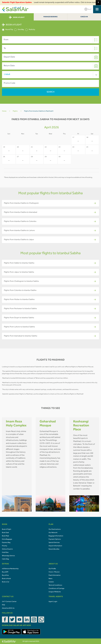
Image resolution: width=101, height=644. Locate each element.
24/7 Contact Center (9, 602)
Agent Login (53, 602)
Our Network (53, 533)
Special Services (54, 543)
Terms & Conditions (55, 585)
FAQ (3, 605)
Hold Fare (5, 553)
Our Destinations (55, 529)
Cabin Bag (5, 559)
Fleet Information (55, 575)
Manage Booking (50, 17)
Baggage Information (56, 536)
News (50, 579)
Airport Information (55, 546)
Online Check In (7, 549)
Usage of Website (55, 592)
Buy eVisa (5, 575)
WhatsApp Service (8, 556)
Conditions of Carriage (56, 589)
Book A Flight (7, 529)
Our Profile (52, 569)
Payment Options (55, 539)
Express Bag (6, 543)
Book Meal (5, 536)
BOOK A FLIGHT (17, 17)
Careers (51, 582)
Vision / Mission (54, 572)
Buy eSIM (5, 572)
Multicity (30, 30)
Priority (5, 546)
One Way (19, 30)
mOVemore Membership (10, 569)
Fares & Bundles (54, 549)
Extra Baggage (7, 539)
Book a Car (6, 582)
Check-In (84, 17)
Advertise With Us (8, 608)
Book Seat (5, 533)
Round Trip (8, 30)
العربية (88, 9)
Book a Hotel (6, 579)
